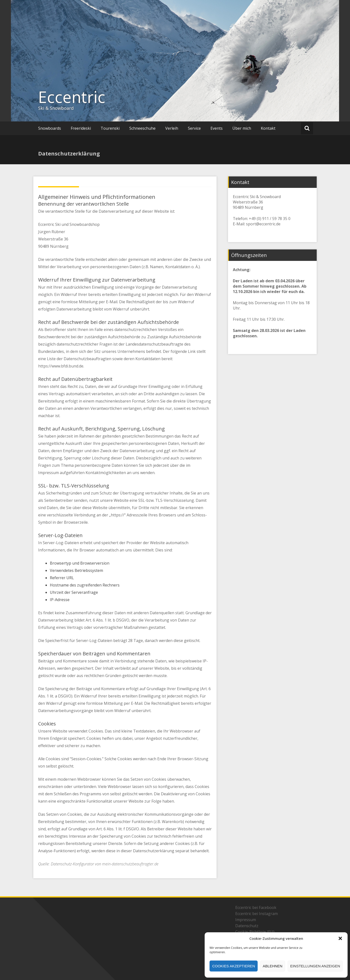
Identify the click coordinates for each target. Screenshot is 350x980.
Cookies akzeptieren (234, 966)
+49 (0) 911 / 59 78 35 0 (270, 219)
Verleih (172, 128)
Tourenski (110, 128)
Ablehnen (273, 966)
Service (194, 128)
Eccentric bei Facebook (256, 907)
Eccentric (72, 97)
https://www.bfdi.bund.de (61, 366)
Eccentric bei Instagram (257, 914)
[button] (340, 938)
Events (217, 128)
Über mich (242, 128)
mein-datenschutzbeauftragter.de (130, 864)
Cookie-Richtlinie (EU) (255, 932)
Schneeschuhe (142, 128)
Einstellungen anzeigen (315, 966)
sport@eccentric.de (263, 224)
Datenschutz (247, 926)
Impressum (246, 920)
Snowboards (50, 128)
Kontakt (268, 128)
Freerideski (81, 128)
